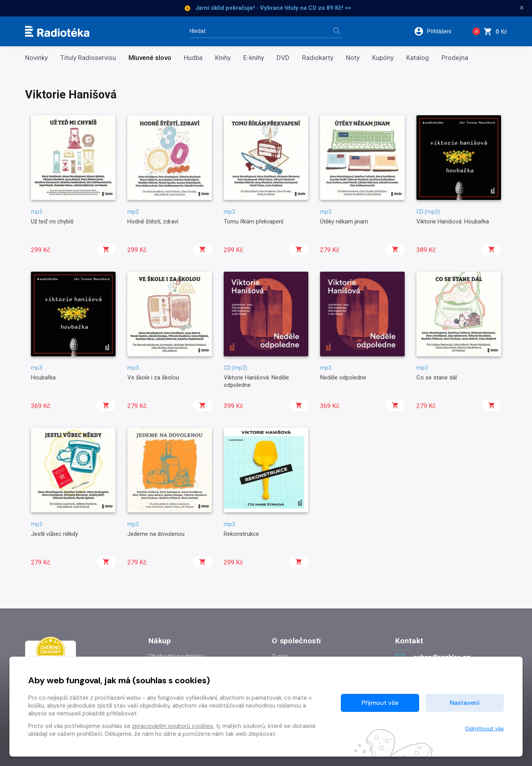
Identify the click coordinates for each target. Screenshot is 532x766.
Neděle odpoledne (343, 378)
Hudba (193, 58)
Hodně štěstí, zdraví (153, 221)
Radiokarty (318, 58)
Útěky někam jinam (344, 221)
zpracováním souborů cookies (173, 726)
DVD (283, 58)
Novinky (36, 58)
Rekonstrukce (241, 534)
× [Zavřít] (522, 8)
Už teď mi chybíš (52, 221)
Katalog (418, 58)
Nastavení (465, 703)
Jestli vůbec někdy (54, 534)
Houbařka (43, 378)
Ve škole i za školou (153, 378)
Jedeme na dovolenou (156, 534)
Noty (353, 58)
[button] (438, 31)
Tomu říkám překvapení (253, 221)
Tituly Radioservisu (88, 58)
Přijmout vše (380, 703)
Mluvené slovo (150, 58)
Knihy (223, 58)
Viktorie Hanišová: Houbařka (453, 221)
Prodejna (455, 58)
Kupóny (383, 58)
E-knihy (254, 58)
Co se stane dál (437, 378)
